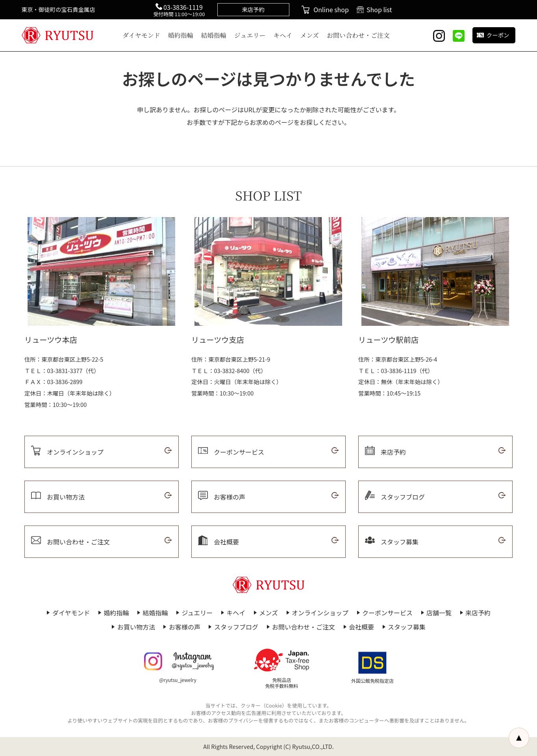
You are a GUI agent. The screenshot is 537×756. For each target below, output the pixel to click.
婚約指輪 (181, 35)
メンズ (310, 35)
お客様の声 (185, 627)
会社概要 (361, 627)
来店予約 (478, 613)
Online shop (331, 9)
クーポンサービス (387, 613)
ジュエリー (250, 35)
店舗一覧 (439, 613)
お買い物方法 (136, 627)
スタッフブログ (236, 627)
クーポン (498, 35)
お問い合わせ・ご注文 (358, 35)
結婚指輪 (214, 35)
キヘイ (283, 35)
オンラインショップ (320, 613)
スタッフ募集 (407, 627)
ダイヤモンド (141, 35)
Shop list (379, 9)
